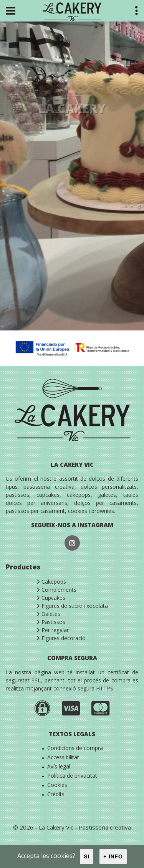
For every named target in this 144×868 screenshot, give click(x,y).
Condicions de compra (75, 748)
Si (87, 856)
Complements (56, 590)
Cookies (57, 785)
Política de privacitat (72, 776)
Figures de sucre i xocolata (72, 606)
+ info (113, 856)
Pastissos (51, 622)
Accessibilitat (63, 757)
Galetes (48, 614)
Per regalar (53, 630)
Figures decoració (61, 638)
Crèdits (56, 794)
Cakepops (51, 582)
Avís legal (59, 766)
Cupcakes (51, 598)
